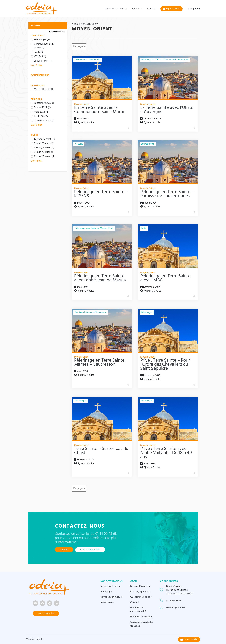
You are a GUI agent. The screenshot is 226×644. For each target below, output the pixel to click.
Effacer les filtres (57, 32)
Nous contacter (46, 613)
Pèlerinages (107, 591)
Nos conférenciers (140, 586)
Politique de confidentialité (138, 609)
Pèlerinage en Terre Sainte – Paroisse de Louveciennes (167, 194)
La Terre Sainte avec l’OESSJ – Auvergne (167, 110)
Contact (151, 9)
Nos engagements (140, 591)
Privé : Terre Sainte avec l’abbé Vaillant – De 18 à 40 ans (166, 453)
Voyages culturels (110, 586)
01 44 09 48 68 (174, 600)
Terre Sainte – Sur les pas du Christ (101, 451)
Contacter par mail (90, 550)
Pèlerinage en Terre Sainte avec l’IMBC (165, 278)
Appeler (64, 550)
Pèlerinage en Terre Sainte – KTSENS (101, 194)
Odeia (135, 9)
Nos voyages (107, 602)
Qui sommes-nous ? (141, 597)
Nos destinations (115, 9)
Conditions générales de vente (142, 624)
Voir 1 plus (36, 161)
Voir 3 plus (36, 65)
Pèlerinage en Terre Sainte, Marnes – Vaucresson (100, 363)
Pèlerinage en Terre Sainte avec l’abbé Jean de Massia (100, 278)
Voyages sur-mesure (112, 597)
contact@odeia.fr (175, 607)
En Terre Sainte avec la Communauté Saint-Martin (100, 110)
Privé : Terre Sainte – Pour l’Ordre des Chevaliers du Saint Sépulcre (165, 365)
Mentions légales (35, 639)
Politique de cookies (141, 616)
